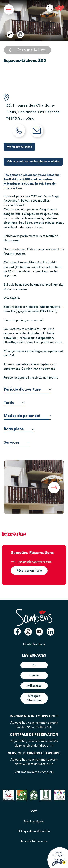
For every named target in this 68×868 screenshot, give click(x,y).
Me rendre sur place (19, 147)
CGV (34, 811)
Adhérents (34, 686)
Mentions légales (34, 822)
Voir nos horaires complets (34, 772)
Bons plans (19, 429)
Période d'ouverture (27, 389)
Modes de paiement (27, 416)
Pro (34, 665)
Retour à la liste (27, 50)
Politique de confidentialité (34, 832)
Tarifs (14, 403)
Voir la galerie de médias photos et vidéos (33, 162)
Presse (34, 675)
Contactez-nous (34, 644)
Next (54, 488)
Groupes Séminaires (34, 698)
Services (17, 442)
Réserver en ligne (29, 571)
